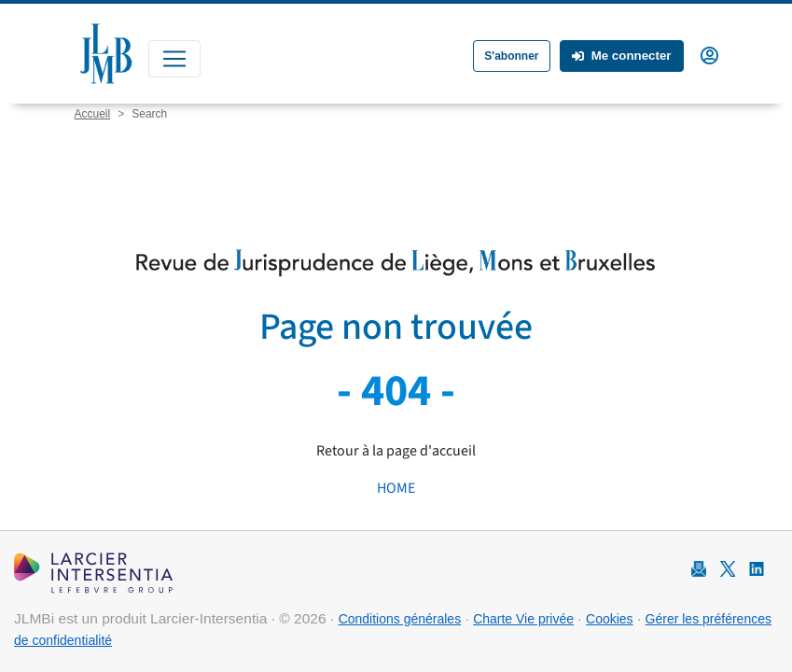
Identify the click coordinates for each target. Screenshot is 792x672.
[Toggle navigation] (174, 59)
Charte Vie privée (523, 619)
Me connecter (622, 56)
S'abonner (511, 56)
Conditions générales (400, 619)
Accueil (93, 114)
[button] (709, 54)
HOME (396, 488)
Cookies (610, 619)
